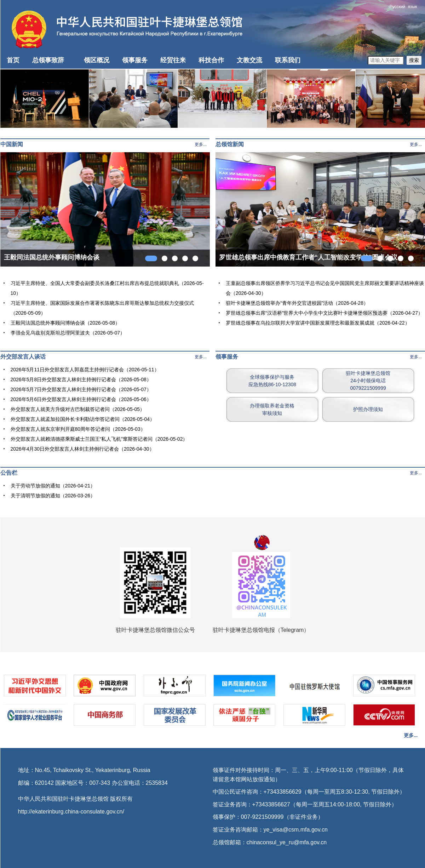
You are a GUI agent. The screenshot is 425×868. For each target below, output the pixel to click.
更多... (201, 144)
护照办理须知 (368, 409)
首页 (13, 60)
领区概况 (97, 60)
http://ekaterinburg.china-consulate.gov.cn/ (71, 812)
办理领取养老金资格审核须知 (272, 409)
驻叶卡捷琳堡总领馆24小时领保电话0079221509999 (368, 381)
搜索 (414, 60)
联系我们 (288, 60)
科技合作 (211, 60)
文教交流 (249, 60)
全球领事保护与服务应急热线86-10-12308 (272, 381)
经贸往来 (173, 60)
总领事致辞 (48, 60)
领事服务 (135, 60)
